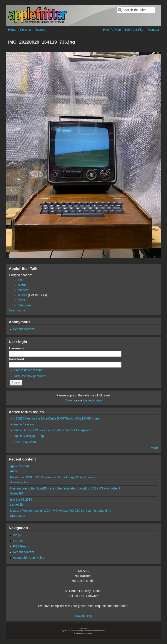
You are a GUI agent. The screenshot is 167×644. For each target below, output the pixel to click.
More (154, 448)
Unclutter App (92, 400)
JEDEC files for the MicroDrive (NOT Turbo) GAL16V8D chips (57, 418)
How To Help (112, 30)
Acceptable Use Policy (28, 558)
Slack (22, 300)
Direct (69, 400)
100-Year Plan (134, 30)
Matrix (22, 285)
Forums (26, 30)
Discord (23, 290)
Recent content (23, 329)
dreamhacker (19, 482)
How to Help (83, 616)
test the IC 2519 (25, 442)
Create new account (28, 370)
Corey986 (17, 493)
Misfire (22, 295)
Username (18, 348)
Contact (154, 30)
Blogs (17, 535)
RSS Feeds (21, 546)
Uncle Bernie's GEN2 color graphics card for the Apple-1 (53, 430)
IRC (21, 280)
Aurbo (14, 471)
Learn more (17, 310)
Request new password (30, 376)
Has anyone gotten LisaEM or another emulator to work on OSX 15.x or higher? (65, 488)
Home (12, 30)
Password (18, 359)
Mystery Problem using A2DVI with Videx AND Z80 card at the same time (61, 511)
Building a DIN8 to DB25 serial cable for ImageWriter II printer (53, 477)
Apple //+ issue (24, 424)
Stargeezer (18, 516)
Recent (40, 30)
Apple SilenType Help (29, 436)
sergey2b (16, 505)
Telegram (24, 305)
